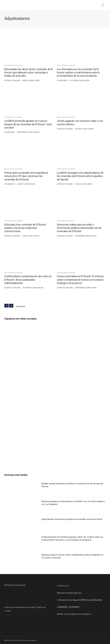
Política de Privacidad (14, 607)
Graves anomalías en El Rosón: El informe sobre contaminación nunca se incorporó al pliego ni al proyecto (80, 280)
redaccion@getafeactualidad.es (77, 614)
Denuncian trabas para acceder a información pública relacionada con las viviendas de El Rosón (79, 228)
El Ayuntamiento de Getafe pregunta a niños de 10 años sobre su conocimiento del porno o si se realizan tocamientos (72, 538)
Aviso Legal (30, 607)
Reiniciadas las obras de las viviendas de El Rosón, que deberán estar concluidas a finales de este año (29, 73)
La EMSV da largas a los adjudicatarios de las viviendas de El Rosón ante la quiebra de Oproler (80, 176)
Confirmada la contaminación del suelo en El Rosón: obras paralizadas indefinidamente (28, 280)
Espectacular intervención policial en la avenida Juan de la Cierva (72, 519)
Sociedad (19, 65)
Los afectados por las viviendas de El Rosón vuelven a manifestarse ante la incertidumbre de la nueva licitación (78, 73)
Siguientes (21, 306)
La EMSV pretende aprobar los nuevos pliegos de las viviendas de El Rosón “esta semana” (28, 124)
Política (71, 221)
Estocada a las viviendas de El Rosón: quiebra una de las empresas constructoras (25, 228)
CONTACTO (63, 586)
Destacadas (9, 65)
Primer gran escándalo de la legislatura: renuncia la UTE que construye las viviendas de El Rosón (26, 176)
